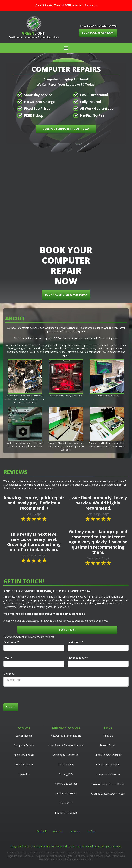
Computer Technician (108, 774)
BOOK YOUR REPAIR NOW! (98, 33)
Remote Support (24, 764)
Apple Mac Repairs (24, 755)
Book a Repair (67, 630)
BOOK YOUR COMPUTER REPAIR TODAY (66, 129)
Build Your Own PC (66, 793)
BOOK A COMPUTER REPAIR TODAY (67, 295)
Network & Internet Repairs (66, 736)
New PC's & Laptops (66, 784)
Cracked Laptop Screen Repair (108, 794)
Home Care (66, 803)
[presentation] (30, 695)
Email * (8, 658)
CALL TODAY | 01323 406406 (98, 26)
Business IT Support (66, 813)
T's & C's (108, 736)
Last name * (75, 642)
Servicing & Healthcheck (66, 755)
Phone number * (78, 658)
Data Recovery (66, 764)
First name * (11, 642)
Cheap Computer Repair (108, 755)
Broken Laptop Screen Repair (108, 784)
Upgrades (24, 774)
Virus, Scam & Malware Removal (66, 745)
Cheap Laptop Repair (108, 764)
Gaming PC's (66, 774)
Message (9, 674)
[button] (66, 48)
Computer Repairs (24, 745)
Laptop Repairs (24, 736)
